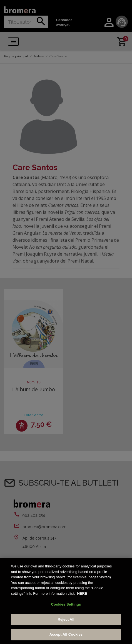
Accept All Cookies (66, 634)
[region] (66, 601)
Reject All (66, 619)
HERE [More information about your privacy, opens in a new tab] (82, 593)
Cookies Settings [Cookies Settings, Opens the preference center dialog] (66, 604)
